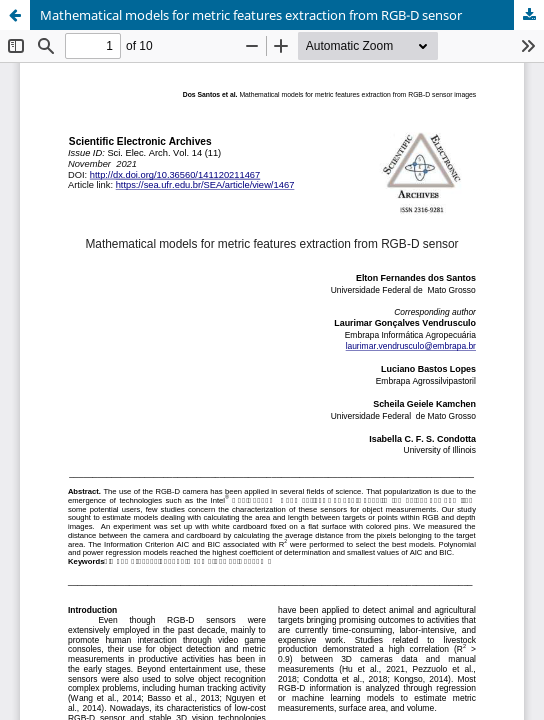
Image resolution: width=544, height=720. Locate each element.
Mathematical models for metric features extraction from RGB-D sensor (251, 15)
